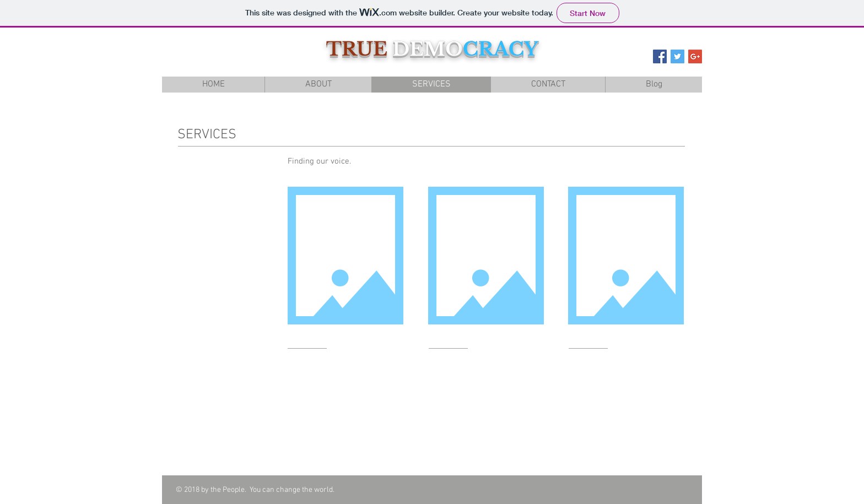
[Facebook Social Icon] (660, 56)
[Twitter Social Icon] (677, 56)
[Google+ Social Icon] (695, 56)
